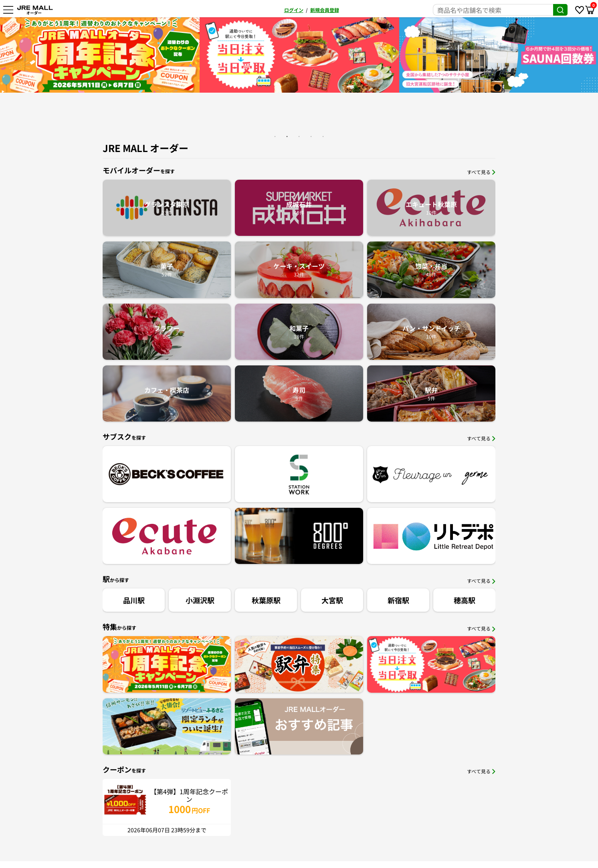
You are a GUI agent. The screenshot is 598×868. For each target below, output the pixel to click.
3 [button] (299, 136)
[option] (115, 55)
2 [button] (287, 136)
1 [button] (275, 136)
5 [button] (323, 136)
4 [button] (311, 136)
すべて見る (481, 172)
